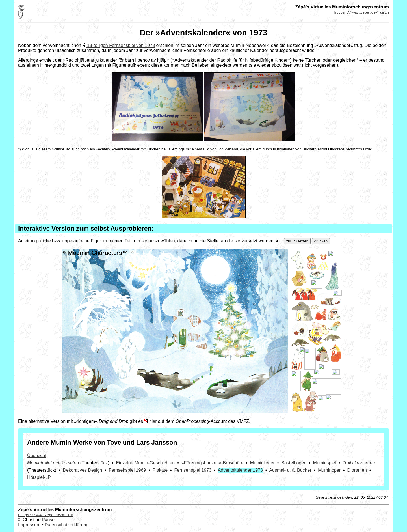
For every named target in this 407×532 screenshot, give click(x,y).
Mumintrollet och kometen (53, 463)
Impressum (29, 525)
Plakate (160, 470)
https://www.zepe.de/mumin (361, 12)
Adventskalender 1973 (240, 470)
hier (153, 421)
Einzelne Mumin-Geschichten (145, 463)
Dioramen (357, 470)
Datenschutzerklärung (67, 525)
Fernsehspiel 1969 (127, 470)
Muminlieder (262, 463)
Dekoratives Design (83, 470)
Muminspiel (325, 463)
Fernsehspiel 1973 (193, 470)
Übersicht (37, 455)
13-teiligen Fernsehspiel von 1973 (121, 45)
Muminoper (329, 470)
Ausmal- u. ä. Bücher (290, 470)
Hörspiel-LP (39, 477)
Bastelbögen (294, 463)
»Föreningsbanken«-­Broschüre (213, 463)
